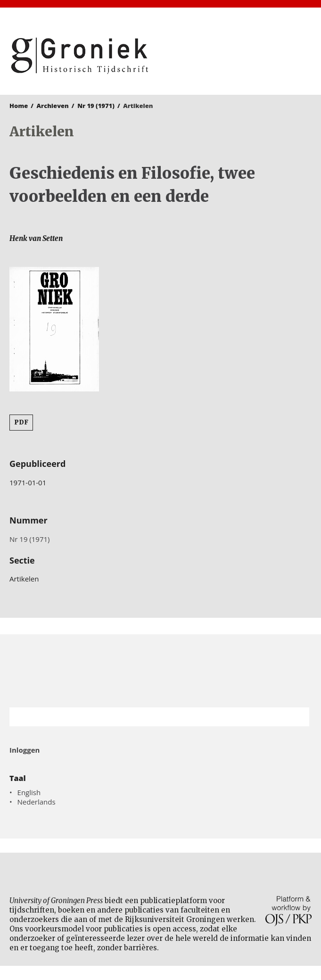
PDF (21, 422)
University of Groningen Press (239, 57)
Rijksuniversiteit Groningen (160, 671)
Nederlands (37, 802)
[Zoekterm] (148, 717)
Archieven (53, 106)
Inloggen (25, 750)
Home (19, 106)
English (29, 792)
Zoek (297, 717)
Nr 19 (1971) (96, 106)
